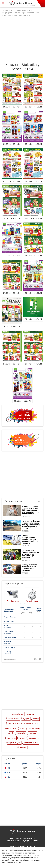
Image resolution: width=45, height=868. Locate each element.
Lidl (12, 733)
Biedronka (27, 723)
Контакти (35, 841)
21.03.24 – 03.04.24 (33, 319)
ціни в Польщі (11, 728)
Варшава (23, 747)
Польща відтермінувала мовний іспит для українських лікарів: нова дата (30, 539)
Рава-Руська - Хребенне (9, 632)
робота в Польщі (14, 723)
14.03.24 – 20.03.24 (12, 218)
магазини (31, 714)
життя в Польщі (18, 714)
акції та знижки (13, 719)
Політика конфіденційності (25, 838)
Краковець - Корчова (8, 642)
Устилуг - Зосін (9, 621)
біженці (22, 738)
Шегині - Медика (10, 648)
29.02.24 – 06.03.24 (12, 107)
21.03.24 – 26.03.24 (33, 256)
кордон (36, 719)
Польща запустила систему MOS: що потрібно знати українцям (30, 568)
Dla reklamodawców (13, 841)
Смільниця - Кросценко (8, 653)
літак (36, 723)
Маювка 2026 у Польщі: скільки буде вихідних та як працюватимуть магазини (31, 554)
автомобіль (21, 733)
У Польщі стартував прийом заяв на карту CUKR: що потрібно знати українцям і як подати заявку (31, 510)
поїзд (22, 728)
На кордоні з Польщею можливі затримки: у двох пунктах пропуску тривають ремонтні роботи (31, 525)
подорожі (26, 719)
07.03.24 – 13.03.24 (33, 144)
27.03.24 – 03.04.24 (12, 364)
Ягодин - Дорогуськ (11, 617)
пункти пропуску (34, 728)
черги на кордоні (14, 743)
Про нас (11, 838)
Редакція (26, 841)
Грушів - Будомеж (10, 637)
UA (42, 3)
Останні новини (13, 501)
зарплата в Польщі (31, 743)
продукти (32, 733)
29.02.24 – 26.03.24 (12, 327)
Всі (40, 502)
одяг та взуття (34, 738)
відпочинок (11, 738)
